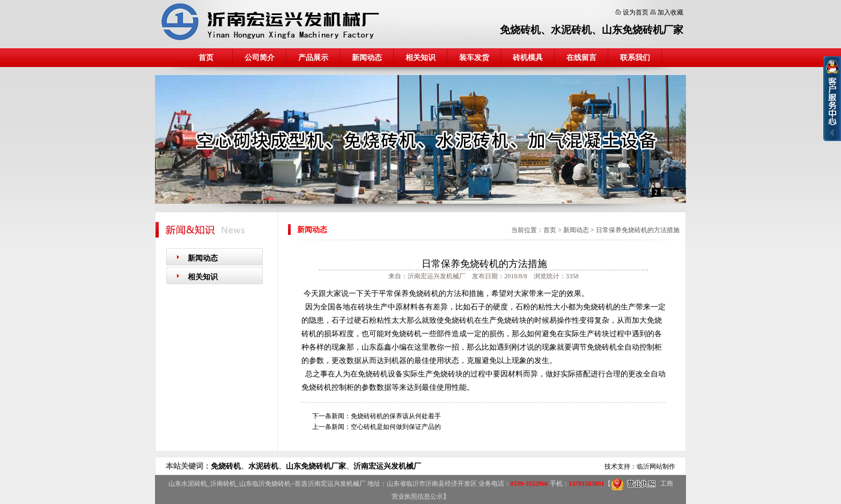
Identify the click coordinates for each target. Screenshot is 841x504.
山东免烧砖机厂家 (643, 30)
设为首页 (636, 12)
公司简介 (260, 58)
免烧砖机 (520, 30)
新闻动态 (367, 58)
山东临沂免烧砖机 (265, 484)
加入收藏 (670, 12)
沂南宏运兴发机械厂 (387, 466)
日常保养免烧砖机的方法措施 (638, 230)
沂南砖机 (223, 484)
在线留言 (581, 58)
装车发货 (474, 58)
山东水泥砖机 (188, 484)
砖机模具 (528, 58)
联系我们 (635, 58)
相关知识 (420, 58)
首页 (206, 58)
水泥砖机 (571, 30)
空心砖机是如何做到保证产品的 (396, 427)
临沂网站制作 (656, 466)
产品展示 (313, 58)
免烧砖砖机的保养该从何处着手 (396, 416)
